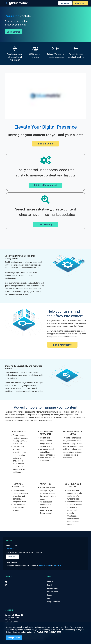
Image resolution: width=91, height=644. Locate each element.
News (49, 598)
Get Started (65, 3)
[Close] (14, 638)
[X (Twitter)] (6, 585)
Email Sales (10, 549)
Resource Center (44, 566)
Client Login (80, 3)
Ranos (50, 595)
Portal (50, 585)
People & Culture (53, 602)
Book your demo (62, 345)
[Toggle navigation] (6, 3)
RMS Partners (52, 588)
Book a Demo (14, 32)
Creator (50, 582)
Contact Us (57, 566)
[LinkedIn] (6, 582)
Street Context (53, 592)
